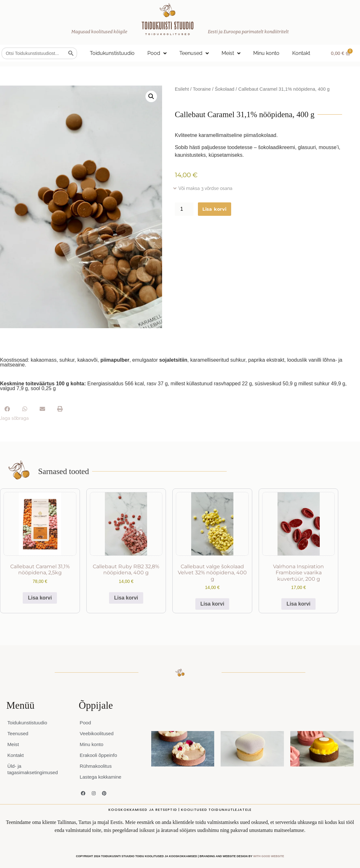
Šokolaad (225, 89)
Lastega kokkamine (102, 777)
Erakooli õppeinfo (99, 755)
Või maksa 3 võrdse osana (205, 188)
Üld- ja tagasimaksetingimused (34, 769)
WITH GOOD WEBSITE (269, 856)
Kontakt (301, 53)
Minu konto (266, 53)
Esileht (182, 89)
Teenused (194, 53)
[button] (151, 96)
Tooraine (202, 89)
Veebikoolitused (98, 733)
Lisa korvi (215, 209)
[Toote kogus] (184, 209)
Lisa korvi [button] (40, 598)
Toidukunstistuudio (112, 53)
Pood (157, 53)
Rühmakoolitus (97, 766)
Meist (231, 53)
